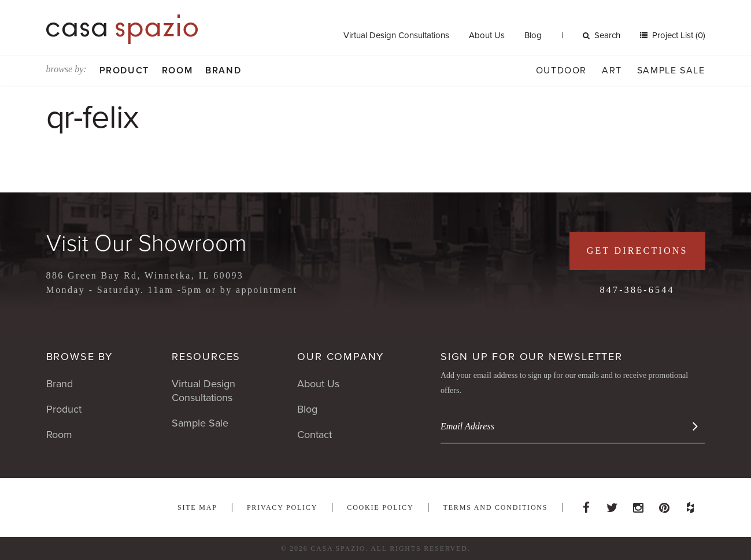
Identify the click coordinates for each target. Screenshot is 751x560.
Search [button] (602, 35)
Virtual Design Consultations (396, 35)
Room (177, 71)
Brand (223, 71)
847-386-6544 (637, 290)
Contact (315, 435)
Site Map (197, 507)
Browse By (79, 357)
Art (612, 71)
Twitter (612, 505)
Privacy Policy (282, 507)
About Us (487, 35)
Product (124, 71)
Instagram (638, 505)
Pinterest (664, 505)
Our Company (341, 357)
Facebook (586, 505)
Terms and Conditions (496, 507)
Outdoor (561, 71)
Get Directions (637, 251)
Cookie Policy (380, 507)
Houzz (690, 505)
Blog (533, 35)
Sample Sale (671, 71)
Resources (206, 357)
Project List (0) (678, 35)
